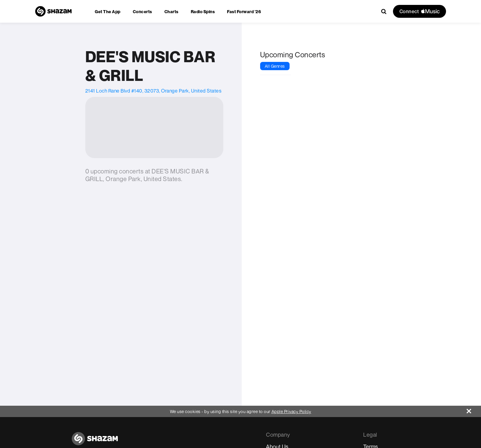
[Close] (474, 410)
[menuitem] (108, 11)
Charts (171, 11)
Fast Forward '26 (244, 11)
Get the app (108, 11)
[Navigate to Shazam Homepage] (53, 11)
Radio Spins (203, 11)
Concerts (142, 11)
